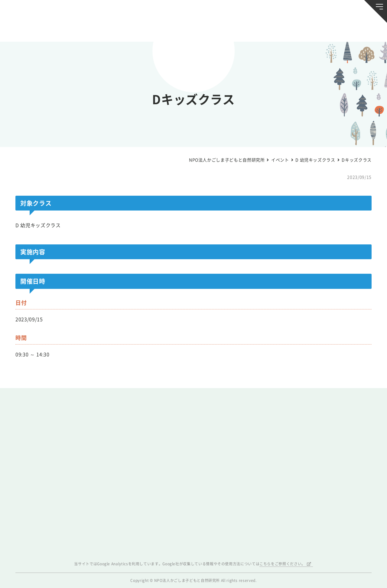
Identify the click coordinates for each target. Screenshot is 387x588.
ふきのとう (303, 29)
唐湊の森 (349, 29)
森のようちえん (257, 29)
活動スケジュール (130, 29)
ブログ (84, 29)
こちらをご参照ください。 (282, 564)
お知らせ (38, 29)
